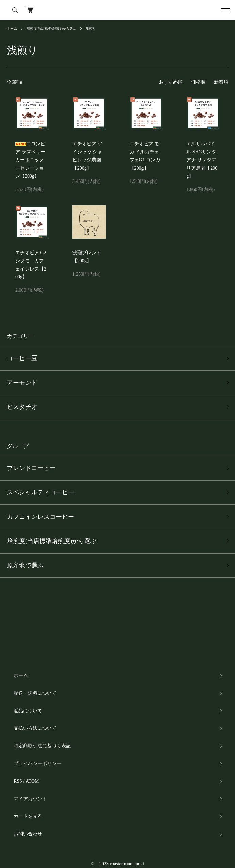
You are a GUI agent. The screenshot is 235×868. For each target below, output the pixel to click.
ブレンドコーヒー (31, 468)
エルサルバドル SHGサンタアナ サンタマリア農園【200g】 (202, 160)
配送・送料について (35, 693)
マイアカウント (30, 799)
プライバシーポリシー (37, 763)
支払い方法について (35, 728)
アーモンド (22, 383)
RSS (18, 781)
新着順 (221, 82)
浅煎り (91, 28)
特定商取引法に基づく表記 (42, 746)
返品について (28, 711)
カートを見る (28, 816)
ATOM (32, 781)
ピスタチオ (22, 407)
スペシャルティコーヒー (40, 492)
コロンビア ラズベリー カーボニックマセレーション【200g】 (30, 160)
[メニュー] (225, 10)
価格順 (198, 82)
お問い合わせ (28, 834)
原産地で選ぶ (25, 566)
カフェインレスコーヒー (40, 517)
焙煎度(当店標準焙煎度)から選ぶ (52, 28)
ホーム (12, 28)
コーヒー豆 (22, 358)
